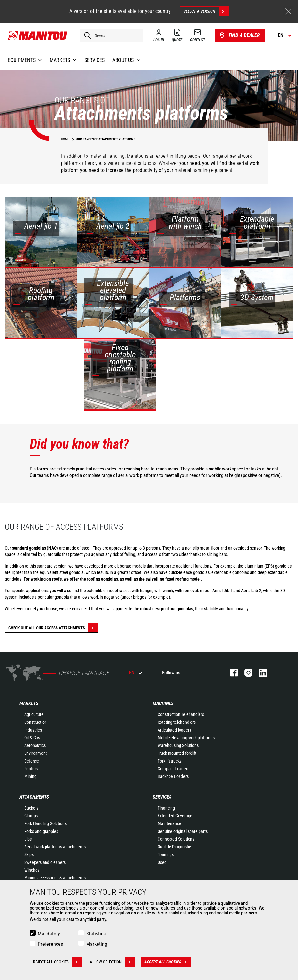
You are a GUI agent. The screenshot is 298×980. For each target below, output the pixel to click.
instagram (245, 673)
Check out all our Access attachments (53, 628)
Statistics (96, 934)
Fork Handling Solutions (45, 823)
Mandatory (49, 934)
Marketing (97, 944)
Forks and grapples (41, 831)
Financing (166, 808)
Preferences (50, 944)
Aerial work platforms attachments (55, 847)
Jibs (28, 839)
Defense (32, 761)
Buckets (31, 808)
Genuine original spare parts (183, 831)
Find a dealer (239, 35)
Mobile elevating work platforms (186, 738)
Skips (29, 854)
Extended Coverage (175, 816)
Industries (33, 730)
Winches (32, 870)
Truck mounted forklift (177, 753)
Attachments (34, 797)
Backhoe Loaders (173, 776)
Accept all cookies (168, 962)
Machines (163, 703)
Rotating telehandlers (177, 722)
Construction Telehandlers (181, 714)
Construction (36, 722)
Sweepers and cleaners (45, 862)
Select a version (206, 11)
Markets (29, 703)
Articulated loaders (174, 730)
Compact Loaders (173, 769)
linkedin (260, 673)
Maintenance (169, 823)
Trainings (166, 854)
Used (162, 862)
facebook (231, 673)
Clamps (31, 816)
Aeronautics (35, 745)
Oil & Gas (32, 738)
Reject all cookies (57, 962)
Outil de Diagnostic (174, 847)
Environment (36, 753)
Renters (31, 769)
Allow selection (112, 962)
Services (162, 797)
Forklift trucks (170, 761)
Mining (30, 776)
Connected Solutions (176, 839)
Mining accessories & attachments (55, 878)
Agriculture (34, 714)
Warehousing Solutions (178, 745)
